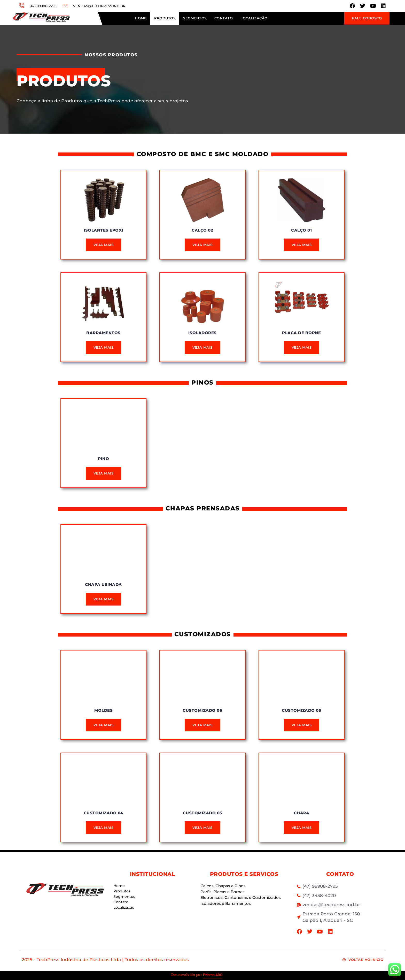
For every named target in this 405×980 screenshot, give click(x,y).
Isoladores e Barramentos (226, 903)
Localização (254, 18)
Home (141, 18)
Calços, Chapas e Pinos (223, 886)
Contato (224, 18)
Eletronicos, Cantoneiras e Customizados (241, 897)
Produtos (165, 18)
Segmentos (195, 18)
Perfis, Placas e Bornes (223, 892)
